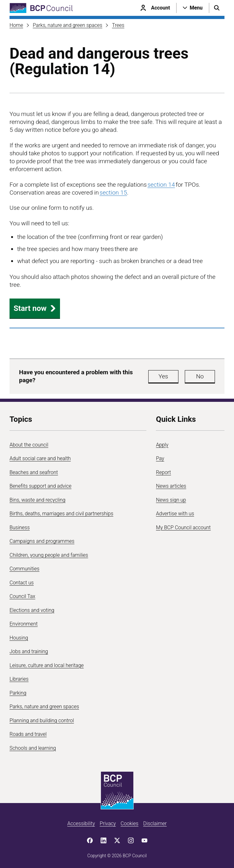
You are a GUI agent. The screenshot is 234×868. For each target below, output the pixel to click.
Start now (35, 308)
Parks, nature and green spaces (67, 25)
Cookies (130, 823)
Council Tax (22, 596)
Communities (24, 569)
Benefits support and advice (40, 486)
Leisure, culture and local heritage (47, 665)
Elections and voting (32, 610)
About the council (29, 445)
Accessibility (81, 823)
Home (16, 25)
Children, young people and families (49, 555)
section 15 (113, 193)
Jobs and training (29, 651)
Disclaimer (155, 823)
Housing (19, 638)
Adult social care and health (40, 458)
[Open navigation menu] (193, 8)
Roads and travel (28, 734)
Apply (162, 445)
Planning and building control (42, 720)
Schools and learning (33, 748)
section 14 (161, 185)
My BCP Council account (183, 527)
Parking (18, 693)
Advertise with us (175, 514)
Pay (160, 458)
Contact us (22, 583)
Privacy (108, 823)
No (200, 376)
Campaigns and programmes (42, 541)
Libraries (19, 679)
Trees (118, 25)
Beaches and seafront (34, 472)
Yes (163, 376)
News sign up (171, 500)
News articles (171, 486)
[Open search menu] (217, 8)
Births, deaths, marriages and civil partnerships (61, 514)
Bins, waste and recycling (37, 500)
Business (20, 527)
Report (163, 472)
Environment (24, 624)
